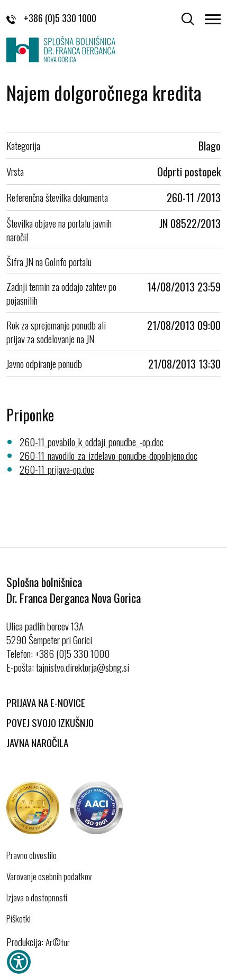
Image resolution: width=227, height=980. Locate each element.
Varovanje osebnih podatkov (49, 877)
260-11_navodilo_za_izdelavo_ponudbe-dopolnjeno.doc (108, 455)
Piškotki (19, 919)
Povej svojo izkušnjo (50, 722)
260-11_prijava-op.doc (57, 469)
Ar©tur (58, 942)
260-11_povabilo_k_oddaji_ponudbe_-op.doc (92, 441)
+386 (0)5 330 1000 (51, 18)
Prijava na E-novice (46, 702)
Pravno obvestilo (31, 855)
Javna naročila (37, 742)
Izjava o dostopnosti (37, 898)
